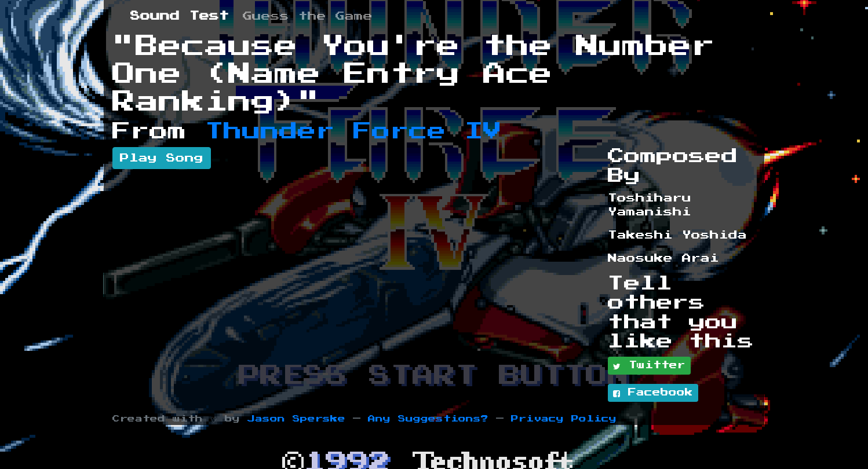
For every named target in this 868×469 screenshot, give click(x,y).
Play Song (162, 158)
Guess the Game (308, 16)
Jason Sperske (296, 419)
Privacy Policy (564, 419)
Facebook (653, 393)
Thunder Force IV (353, 131)
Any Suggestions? (428, 419)
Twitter (649, 366)
